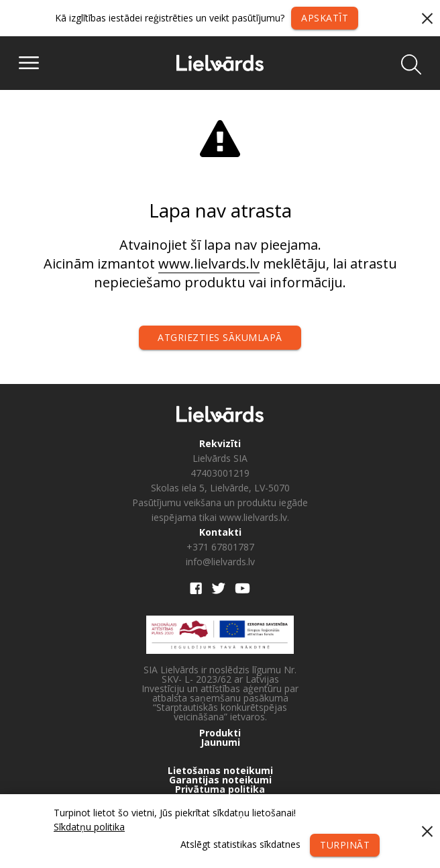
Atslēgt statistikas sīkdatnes (240, 844)
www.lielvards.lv (209, 263)
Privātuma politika (220, 789)
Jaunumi (220, 742)
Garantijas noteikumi (220, 780)
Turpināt (345, 845)
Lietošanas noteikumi (220, 771)
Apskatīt (325, 18)
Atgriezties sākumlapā (220, 337)
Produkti (220, 733)
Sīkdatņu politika (89, 827)
